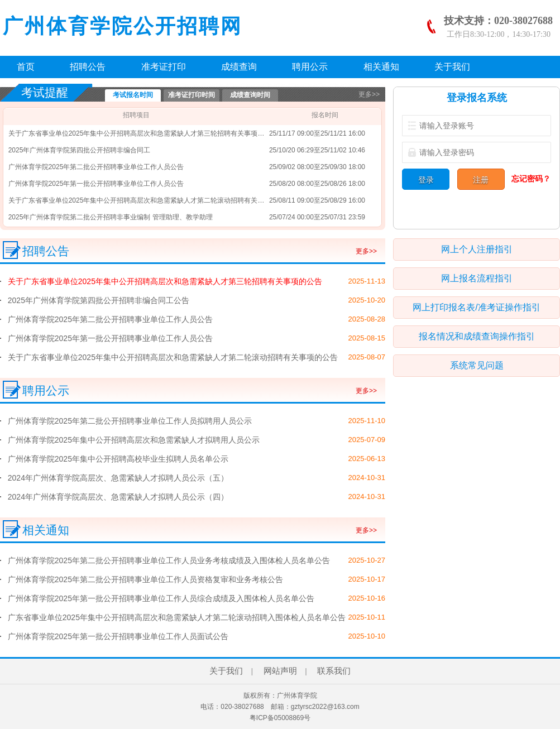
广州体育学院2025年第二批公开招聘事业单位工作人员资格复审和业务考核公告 (145, 579)
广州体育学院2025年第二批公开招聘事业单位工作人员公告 (96, 167)
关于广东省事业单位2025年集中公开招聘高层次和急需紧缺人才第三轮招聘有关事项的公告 (143, 133)
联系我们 (334, 671)
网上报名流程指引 (477, 278)
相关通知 (381, 67)
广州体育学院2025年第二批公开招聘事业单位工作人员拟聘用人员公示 (130, 421)
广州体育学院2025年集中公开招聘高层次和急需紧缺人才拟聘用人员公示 (134, 440)
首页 (26, 67)
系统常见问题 (477, 365)
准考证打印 (164, 67)
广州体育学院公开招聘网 (123, 26)
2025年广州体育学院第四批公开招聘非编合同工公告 (99, 300)
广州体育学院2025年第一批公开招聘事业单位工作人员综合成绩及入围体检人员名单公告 (161, 598)
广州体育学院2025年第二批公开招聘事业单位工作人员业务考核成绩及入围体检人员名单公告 (169, 560)
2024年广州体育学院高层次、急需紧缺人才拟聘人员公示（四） (118, 497)
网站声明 (280, 671)
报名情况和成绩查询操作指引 (477, 336)
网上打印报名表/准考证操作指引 (476, 307)
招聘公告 (88, 67)
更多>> (369, 94)
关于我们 (452, 67)
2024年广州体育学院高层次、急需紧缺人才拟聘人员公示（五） (118, 478)
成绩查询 (239, 67)
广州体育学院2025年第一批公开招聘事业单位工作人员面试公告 (118, 636)
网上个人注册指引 (477, 249)
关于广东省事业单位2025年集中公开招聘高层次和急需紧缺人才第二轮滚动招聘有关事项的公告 (150, 200)
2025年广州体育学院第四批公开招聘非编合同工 (80, 150)
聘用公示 (310, 67)
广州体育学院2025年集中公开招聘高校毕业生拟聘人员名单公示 (118, 459)
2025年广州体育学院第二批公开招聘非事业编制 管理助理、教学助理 (111, 217)
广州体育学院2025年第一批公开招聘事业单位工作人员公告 (96, 184)
